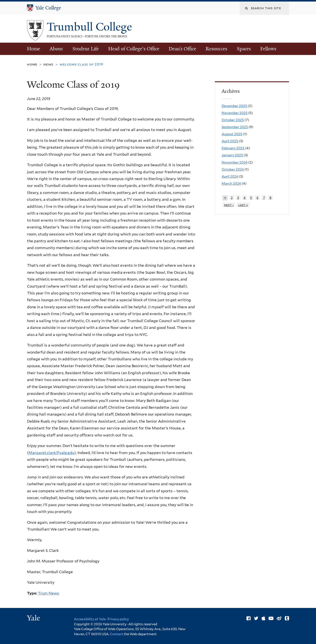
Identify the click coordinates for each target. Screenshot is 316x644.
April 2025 (230, 141)
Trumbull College (91, 27)
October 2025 (233, 120)
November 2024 (235, 162)
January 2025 (232, 155)
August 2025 (232, 134)
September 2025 (235, 127)
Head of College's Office (134, 49)
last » (243, 205)
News (48, 64)
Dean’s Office (182, 49)
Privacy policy (118, 619)
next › (229, 205)
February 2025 (233, 148)
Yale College (48, 8)
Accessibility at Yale (90, 619)
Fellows (268, 49)
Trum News (48, 593)
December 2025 (234, 106)
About (56, 49)
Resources (216, 49)
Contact (117, 634)
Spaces (244, 49)
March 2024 (231, 183)
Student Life (86, 49)
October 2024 (233, 169)
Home (34, 49)
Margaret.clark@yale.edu (51, 453)
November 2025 (235, 113)
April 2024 (230, 176)
